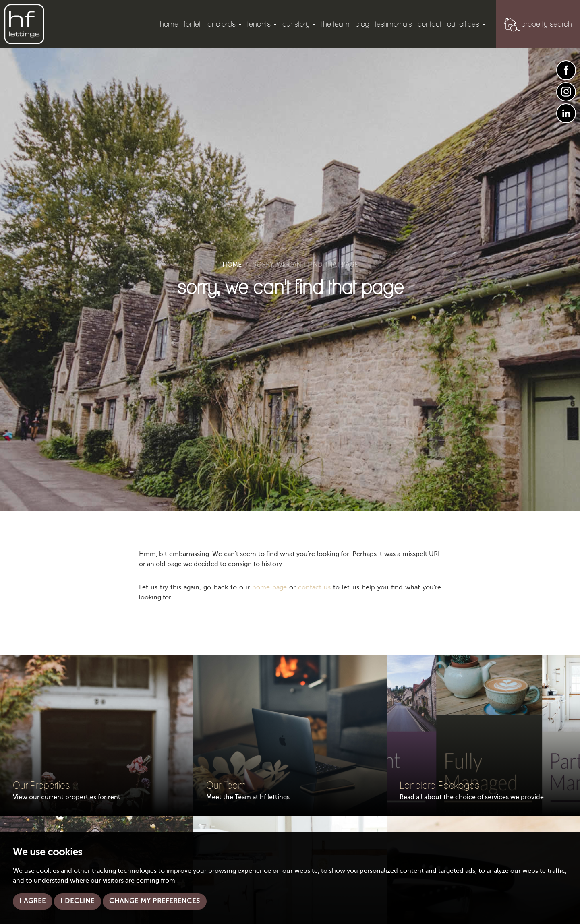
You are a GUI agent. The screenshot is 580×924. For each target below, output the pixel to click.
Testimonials (394, 24)
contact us (314, 587)
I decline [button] (78, 901)
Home (169, 24)
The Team (336, 24)
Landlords (224, 24)
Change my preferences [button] (155, 901)
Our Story (299, 24)
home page (269, 587)
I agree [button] (33, 901)
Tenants (262, 24)
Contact (430, 24)
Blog (362, 24)
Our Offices (466, 24)
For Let (192, 24)
